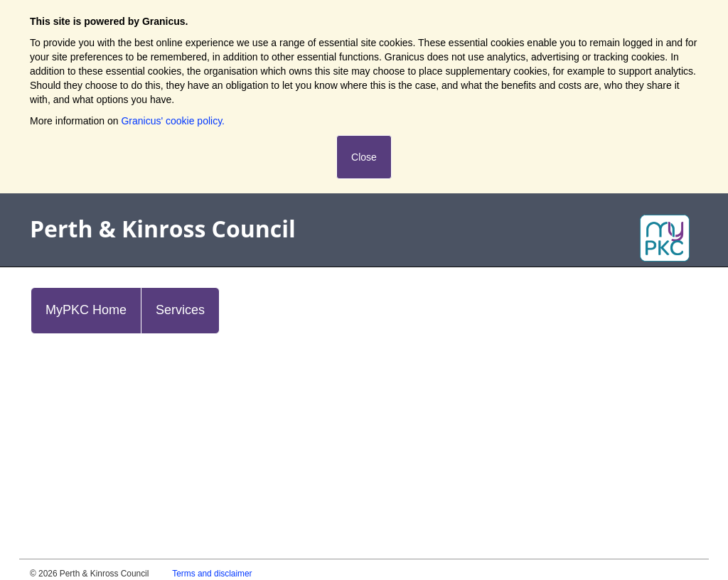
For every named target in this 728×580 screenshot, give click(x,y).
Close (364, 157)
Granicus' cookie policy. (173, 121)
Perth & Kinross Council (163, 229)
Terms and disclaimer (212, 574)
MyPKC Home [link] (86, 310)
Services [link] (180, 310)
